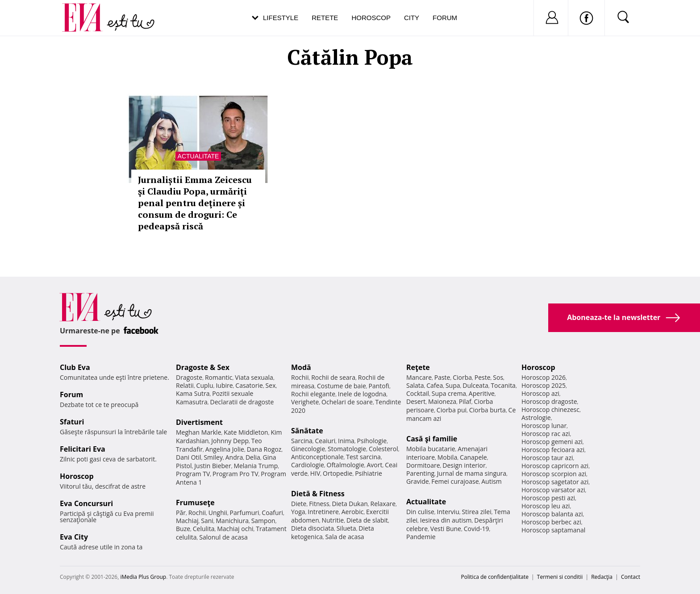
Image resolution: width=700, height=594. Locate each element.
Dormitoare (423, 465)
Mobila (447, 457)
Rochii (197, 513)
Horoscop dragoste (549, 401)
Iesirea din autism (446, 520)
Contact (631, 577)
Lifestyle (281, 18)
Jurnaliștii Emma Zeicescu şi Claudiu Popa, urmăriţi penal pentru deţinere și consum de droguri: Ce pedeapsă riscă (195, 203)
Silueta (346, 528)
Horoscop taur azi (547, 458)
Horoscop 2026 (544, 377)
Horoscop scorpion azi (554, 474)
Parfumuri (245, 513)
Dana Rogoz (264, 449)
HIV (315, 473)
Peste (483, 377)
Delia (253, 457)
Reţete (418, 367)
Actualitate (198, 156)
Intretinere (323, 512)
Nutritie (333, 520)
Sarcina (302, 441)
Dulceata (475, 385)
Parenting (420, 473)
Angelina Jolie (225, 449)
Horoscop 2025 (544, 385)
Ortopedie (337, 473)
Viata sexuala (254, 377)
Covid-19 (477, 529)
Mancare (419, 377)
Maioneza (442, 401)
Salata (415, 385)
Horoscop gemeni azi (552, 442)
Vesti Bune (446, 529)
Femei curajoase (455, 481)
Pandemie (421, 537)
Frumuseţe (195, 503)
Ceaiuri (325, 441)
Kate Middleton (246, 432)
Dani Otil (189, 457)
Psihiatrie (369, 473)
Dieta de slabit (367, 520)
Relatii (185, 385)
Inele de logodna (362, 394)
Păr (181, 513)
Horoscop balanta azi (552, 514)
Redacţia (602, 577)
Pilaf (465, 401)
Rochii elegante (313, 394)
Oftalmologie (346, 465)
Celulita (204, 529)
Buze (183, 529)
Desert (416, 401)
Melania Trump (256, 466)
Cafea (435, 385)
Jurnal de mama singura (472, 473)
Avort (374, 465)
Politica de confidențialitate (495, 577)
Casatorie (249, 385)
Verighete (305, 402)
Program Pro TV (235, 474)
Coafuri (272, 513)
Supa (453, 385)
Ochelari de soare (347, 402)
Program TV (193, 474)
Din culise (420, 512)
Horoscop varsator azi (553, 490)
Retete (325, 18)
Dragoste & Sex (203, 367)
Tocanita (503, 385)
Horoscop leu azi (546, 506)
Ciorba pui (452, 410)
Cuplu (205, 385)
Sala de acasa (344, 537)
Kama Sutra (193, 393)
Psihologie (372, 441)
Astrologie (536, 417)
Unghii (218, 513)
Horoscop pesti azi (548, 498)
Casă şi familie (432, 439)
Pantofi (379, 386)
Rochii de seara (333, 377)
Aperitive (482, 393)
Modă (301, 367)
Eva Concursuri (86, 503)
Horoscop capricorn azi (555, 466)
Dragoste (189, 377)
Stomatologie (347, 449)
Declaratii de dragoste (242, 402)
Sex (271, 385)
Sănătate (307, 431)
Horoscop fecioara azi (553, 450)
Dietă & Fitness (318, 494)
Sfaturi (72, 422)
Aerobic (353, 512)
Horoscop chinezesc (550, 409)
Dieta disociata (312, 528)
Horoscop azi (540, 393)
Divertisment (199, 422)
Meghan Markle (199, 432)
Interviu (448, 512)
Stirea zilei (476, 512)
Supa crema (449, 393)
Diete (299, 504)
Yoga (298, 512)
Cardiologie (308, 465)
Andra (234, 457)
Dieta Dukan (350, 504)
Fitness (319, 504)
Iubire (224, 385)
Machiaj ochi (235, 529)
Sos (498, 377)
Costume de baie (342, 386)
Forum (445, 18)
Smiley (213, 457)
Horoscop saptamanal (553, 530)
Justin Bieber (212, 466)
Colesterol (383, 449)
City (412, 18)
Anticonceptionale (317, 457)
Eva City (74, 537)
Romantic (219, 377)
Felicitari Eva (83, 449)
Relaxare (383, 504)
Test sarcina (363, 457)
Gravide (418, 481)
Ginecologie (308, 449)
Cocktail (418, 393)
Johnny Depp (230, 441)
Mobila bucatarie (431, 449)
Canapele (473, 457)
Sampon (263, 521)
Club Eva (75, 367)
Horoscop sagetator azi (555, 482)
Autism (492, 481)
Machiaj (187, 521)
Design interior (464, 465)
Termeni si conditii (560, 577)
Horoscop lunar (544, 426)
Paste (442, 377)
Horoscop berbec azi (551, 522)
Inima (346, 441)
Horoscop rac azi (546, 434)
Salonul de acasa (223, 537)
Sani (207, 521)
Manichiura (232, 521)
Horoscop (371, 18)
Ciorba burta (487, 410)
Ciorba (462, 377)
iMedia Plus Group (143, 577)
